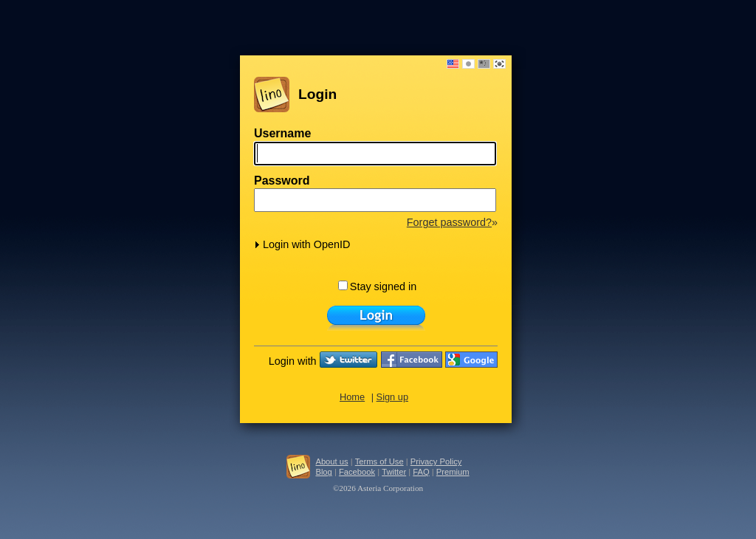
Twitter (394, 472)
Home (352, 397)
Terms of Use (379, 461)
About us (331, 461)
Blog (323, 472)
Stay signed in (377, 286)
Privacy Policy (436, 461)
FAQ (421, 472)
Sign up (392, 397)
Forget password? (449, 222)
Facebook (357, 472)
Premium (453, 472)
